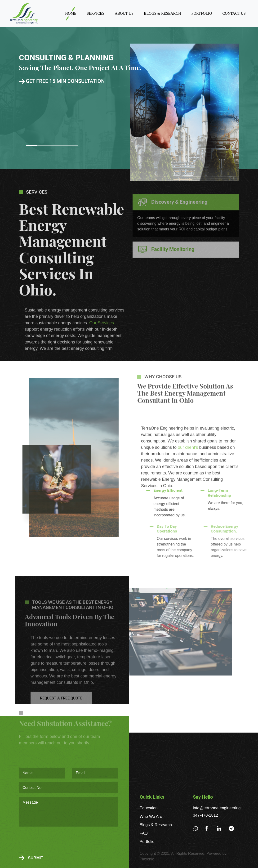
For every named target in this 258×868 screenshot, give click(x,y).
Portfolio (202, 13)
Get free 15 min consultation (62, 81)
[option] (129, 98)
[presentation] (55, 841)
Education (149, 808)
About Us (124, 13)
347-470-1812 (205, 815)
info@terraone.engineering (217, 808)
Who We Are (151, 817)
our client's (188, 464)
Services (95, 13)
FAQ (144, 833)
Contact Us (234, 13)
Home (71, 13)
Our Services (102, 339)
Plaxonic (147, 859)
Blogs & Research (162, 13)
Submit (31, 858)
